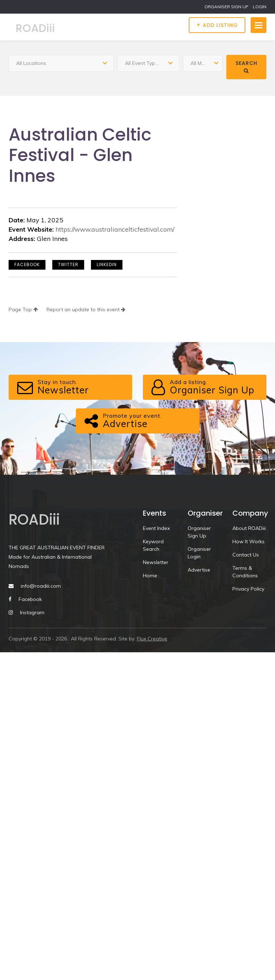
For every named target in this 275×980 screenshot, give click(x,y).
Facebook (27, 264)
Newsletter (156, 562)
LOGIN (260, 7)
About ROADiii (249, 528)
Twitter (68, 264)
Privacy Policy (248, 589)
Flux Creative (152, 639)
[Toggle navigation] (259, 25)
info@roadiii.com (41, 586)
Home (150, 576)
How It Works (249, 541)
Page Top (23, 309)
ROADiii (35, 28)
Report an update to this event (86, 309)
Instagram (32, 612)
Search (247, 66)
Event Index (156, 528)
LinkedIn (107, 264)
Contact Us (246, 555)
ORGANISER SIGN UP (226, 7)
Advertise (199, 570)
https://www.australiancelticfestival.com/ (115, 229)
